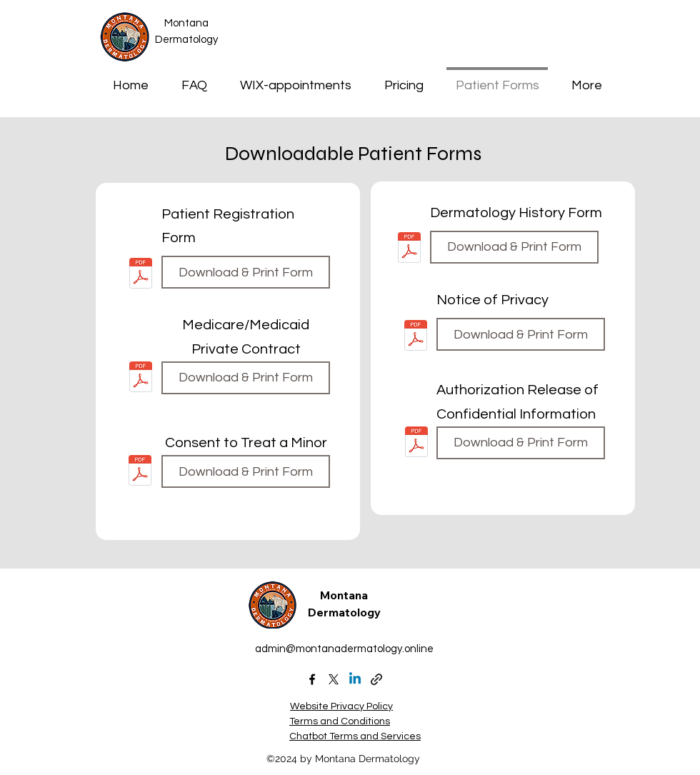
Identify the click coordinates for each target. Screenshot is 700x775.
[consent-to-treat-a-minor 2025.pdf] (140, 472)
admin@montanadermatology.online (344, 649)
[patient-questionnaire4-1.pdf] (141, 275)
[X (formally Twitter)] (334, 679)
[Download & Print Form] (246, 272)
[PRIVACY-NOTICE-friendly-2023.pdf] (416, 337)
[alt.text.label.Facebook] (312, 679)
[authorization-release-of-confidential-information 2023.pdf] (416, 443)
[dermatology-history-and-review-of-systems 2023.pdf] (409, 250)
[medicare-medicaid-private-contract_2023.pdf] (141, 378)
